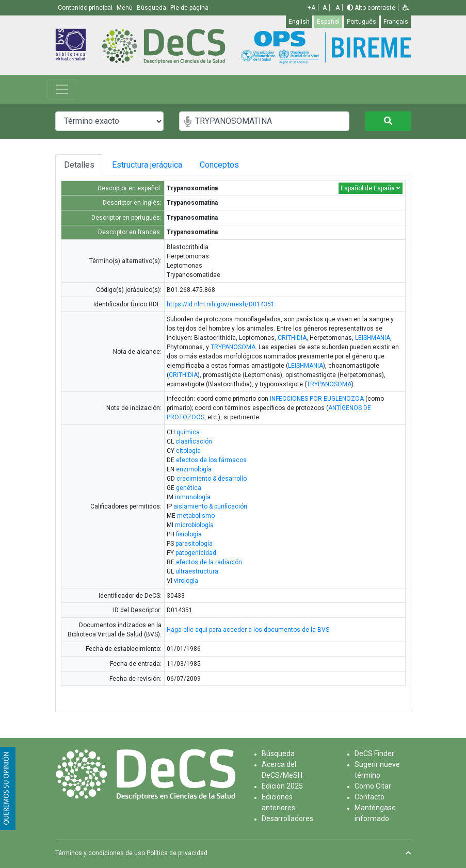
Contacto (369, 797)
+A (311, 8)
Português (361, 22)
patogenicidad (196, 553)
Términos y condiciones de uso (100, 853)
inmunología (193, 497)
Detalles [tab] (79, 165)
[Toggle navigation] (62, 89)
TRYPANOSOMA (233, 347)
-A (337, 8)
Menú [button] (125, 8)
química (188, 432)
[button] (406, 8)
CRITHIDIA (292, 338)
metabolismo (196, 516)
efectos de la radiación (209, 562)
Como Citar (373, 786)
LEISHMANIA (373, 338)
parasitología (194, 544)
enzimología (194, 469)
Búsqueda (278, 754)
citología (188, 451)
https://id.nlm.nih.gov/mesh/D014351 (221, 304)
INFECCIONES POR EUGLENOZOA (317, 399)
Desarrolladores (287, 818)
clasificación (194, 441)
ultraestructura (197, 571)
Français (396, 22)
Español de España (371, 188)
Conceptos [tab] (227, 165)
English (299, 22)
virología (186, 581)
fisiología (189, 534)
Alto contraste (371, 8)
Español (328, 22)
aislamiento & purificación (210, 506)
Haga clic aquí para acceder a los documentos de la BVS (248, 630)
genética (189, 488)
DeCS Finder (374, 754)
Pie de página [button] (189, 8)
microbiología (194, 525)
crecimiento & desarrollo (212, 479)
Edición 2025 (282, 786)
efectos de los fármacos (211, 460)
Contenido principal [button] (86, 8)
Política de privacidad (177, 853)
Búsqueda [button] (152, 8)
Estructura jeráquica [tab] (148, 165)
